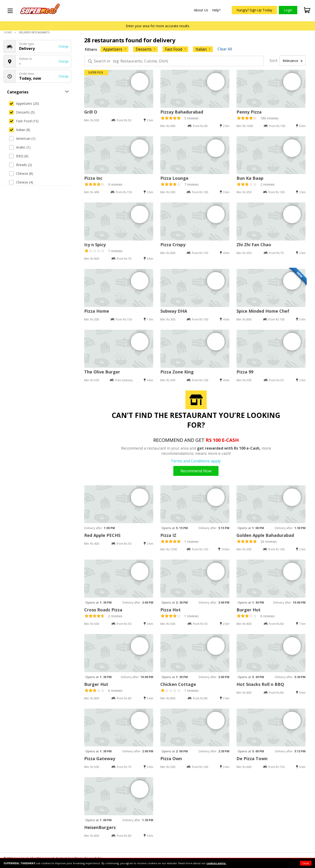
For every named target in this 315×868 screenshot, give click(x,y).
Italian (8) (20, 130)
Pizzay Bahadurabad (182, 112)
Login (288, 10)
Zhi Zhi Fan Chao (254, 245)
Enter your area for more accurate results (158, 26)
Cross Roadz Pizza (103, 610)
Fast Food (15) (24, 121)
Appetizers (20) (24, 103)
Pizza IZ (168, 535)
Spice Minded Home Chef (263, 311)
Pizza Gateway (100, 758)
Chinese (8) (21, 173)
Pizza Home (97, 311)
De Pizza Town (252, 758)
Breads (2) (20, 165)
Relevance (293, 61)
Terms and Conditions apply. (196, 461)
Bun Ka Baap (250, 178)
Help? (216, 10)
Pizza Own (171, 758)
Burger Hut (249, 610)
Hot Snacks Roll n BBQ (260, 684)
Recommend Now (196, 471)
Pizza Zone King (177, 372)
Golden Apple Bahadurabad (265, 535)
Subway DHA (174, 311)
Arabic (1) (20, 147)
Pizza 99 (245, 372)
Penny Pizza (249, 112)
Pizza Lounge (174, 178)
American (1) (22, 138)
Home (8, 32)
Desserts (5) (22, 112)
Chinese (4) (21, 182)
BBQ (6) (19, 156)
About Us (201, 10)
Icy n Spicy (95, 245)
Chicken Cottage (178, 684)
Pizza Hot (171, 610)
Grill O (91, 112)
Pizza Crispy (173, 245)
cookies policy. (216, 863)
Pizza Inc (93, 178)
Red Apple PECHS (102, 535)
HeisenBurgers (100, 827)
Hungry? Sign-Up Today (254, 10)
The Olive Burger (102, 372)
